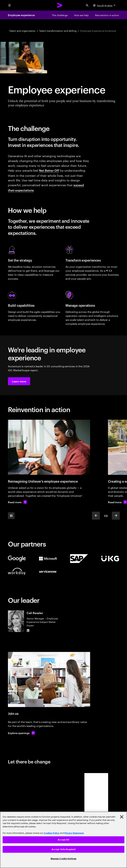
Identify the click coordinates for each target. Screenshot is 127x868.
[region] (63, 840)
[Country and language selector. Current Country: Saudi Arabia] (105, 5)
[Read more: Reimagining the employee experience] (17, 502)
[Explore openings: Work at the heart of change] (21, 733)
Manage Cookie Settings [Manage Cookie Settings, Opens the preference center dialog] (64, 859)
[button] (19, 381)
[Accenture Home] (60, 5)
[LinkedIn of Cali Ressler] (28, 631)
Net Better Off (49, 170)
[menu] (10, 5)
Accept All (63, 840)
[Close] (122, 817)
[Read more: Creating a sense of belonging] (117, 502)
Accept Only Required (64, 849)
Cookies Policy (52, 833)
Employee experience (21, 15)
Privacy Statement (74, 833)
